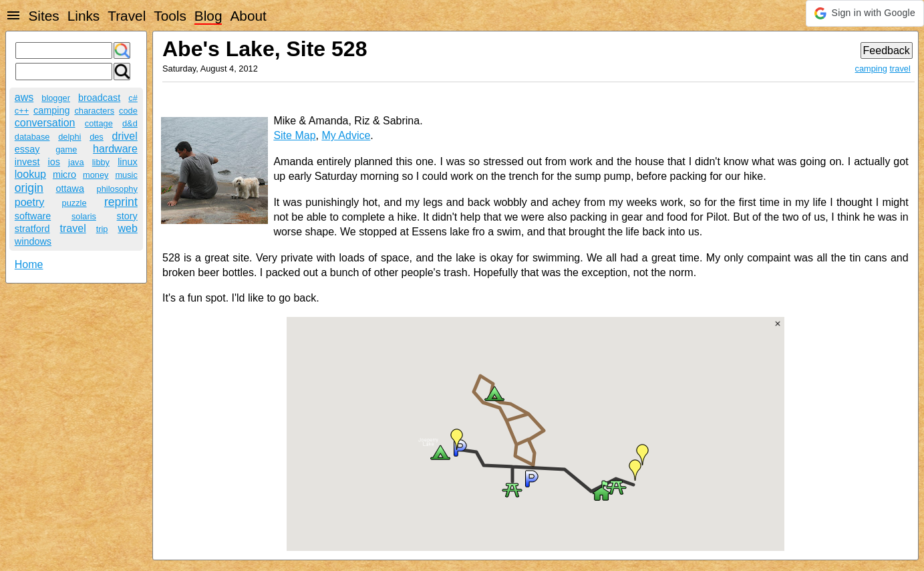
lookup (30, 174)
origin (29, 188)
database (32, 137)
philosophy (117, 189)
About (248, 16)
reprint (121, 202)
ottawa (70, 189)
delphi (69, 137)
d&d (130, 123)
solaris (84, 216)
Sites (43, 16)
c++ (22, 111)
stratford (32, 229)
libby (101, 162)
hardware (115, 149)
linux (128, 162)
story (127, 216)
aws (24, 97)
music (126, 175)
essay (27, 149)
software (33, 216)
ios (54, 162)
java (76, 162)
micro (64, 175)
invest (27, 162)
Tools (170, 16)
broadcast (99, 98)
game (66, 149)
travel (73, 228)
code (128, 111)
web (127, 228)
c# (133, 98)
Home (29, 264)
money (96, 175)
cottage (99, 123)
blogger (56, 98)
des (97, 137)
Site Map (294, 135)
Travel (127, 16)
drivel (125, 136)
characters (94, 111)
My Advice (346, 135)
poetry (29, 202)
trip (102, 229)
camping (51, 110)
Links (84, 16)
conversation (45, 123)
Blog (208, 16)
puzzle (74, 203)
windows (33, 241)
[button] (865, 13)
